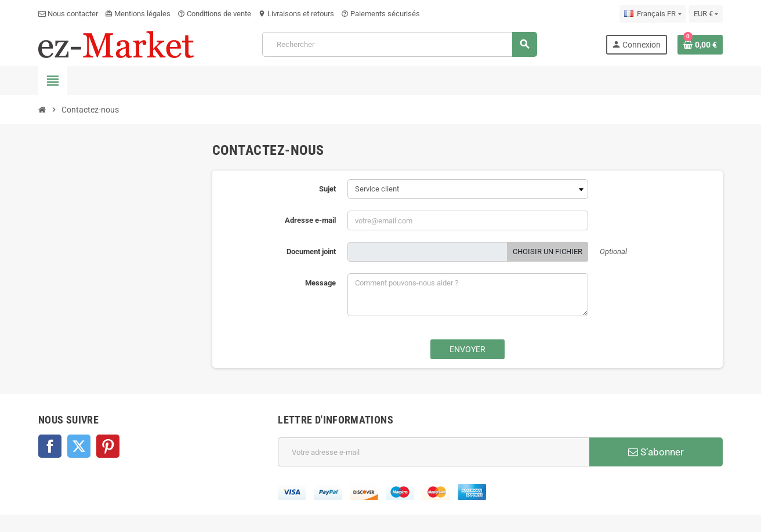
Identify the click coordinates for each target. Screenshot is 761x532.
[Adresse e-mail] (434, 452)
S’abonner (656, 452)
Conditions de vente (214, 14)
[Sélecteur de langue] (653, 14)
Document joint (311, 251)
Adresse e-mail (310, 220)
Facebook (50, 446)
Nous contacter (68, 14)
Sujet (327, 189)
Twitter (79, 446)
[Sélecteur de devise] (706, 14)
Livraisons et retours (296, 14)
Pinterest (108, 446)
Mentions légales (138, 14)
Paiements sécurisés (380, 14)
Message (320, 283)
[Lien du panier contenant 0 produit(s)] (700, 45)
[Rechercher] (399, 44)
